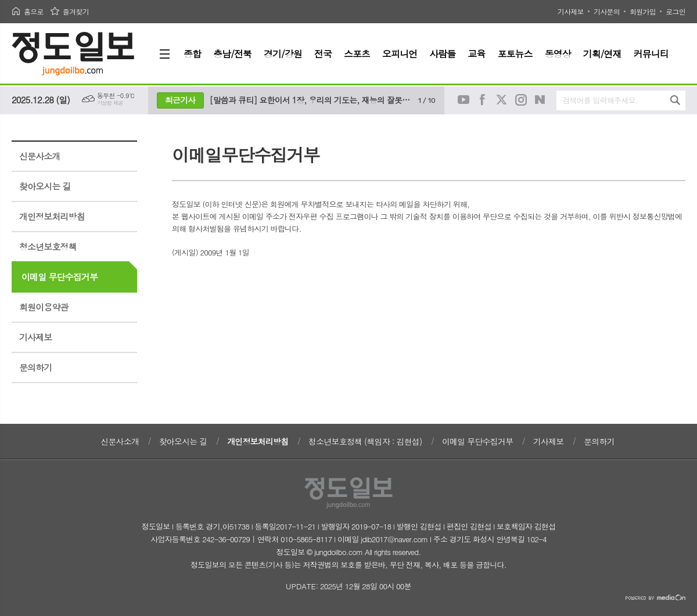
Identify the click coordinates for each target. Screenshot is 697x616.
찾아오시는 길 (45, 186)
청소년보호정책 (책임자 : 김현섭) (365, 441)
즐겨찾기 (76, 11)
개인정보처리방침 (52, 216)
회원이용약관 (44, 307)
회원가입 (643, 11)
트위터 (502, 100)
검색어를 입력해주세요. (600, 100)
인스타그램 (521, 100)
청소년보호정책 (48, 246)
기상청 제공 (110, 103)
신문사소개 (40, 156)
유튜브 (464, 100)
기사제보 (571, 11)
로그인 (676, 11)
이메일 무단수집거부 (60, 277)
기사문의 (607, 11)
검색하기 (675, 100)
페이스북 (483, 100)
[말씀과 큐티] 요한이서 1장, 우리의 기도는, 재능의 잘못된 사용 (311, 100)
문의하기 (35, 367)
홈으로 (34, 11)
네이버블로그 (540, 100)
